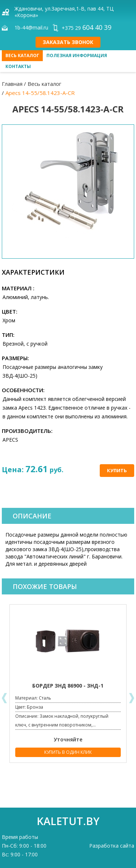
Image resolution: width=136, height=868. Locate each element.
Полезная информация (77, 55)
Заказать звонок (68, 42)
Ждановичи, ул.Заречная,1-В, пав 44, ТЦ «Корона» (64, 12)
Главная (12, 84)
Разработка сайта (112, 846)
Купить (117, 470)
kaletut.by (68, 821)
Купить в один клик (68, 752)
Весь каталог (22, 55)
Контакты (18, 66)
